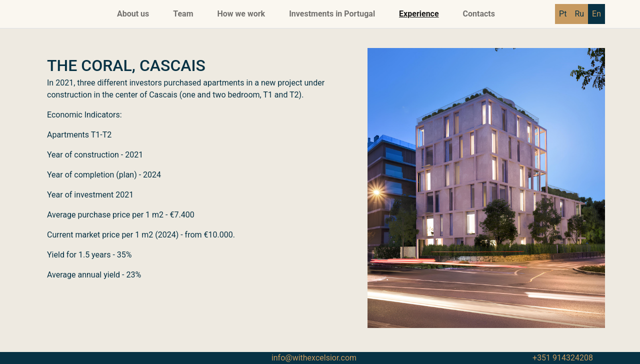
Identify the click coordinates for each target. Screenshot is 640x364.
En (596, 14)
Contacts (479, 14)
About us (133, 14)
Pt (563, 14)
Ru (579, 14)
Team (183, 14)
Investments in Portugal (332, 14)
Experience (419, 14)
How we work (241, 14)
